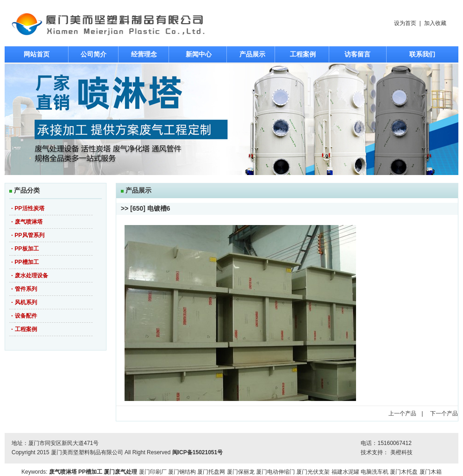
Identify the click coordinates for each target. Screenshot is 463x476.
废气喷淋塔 (29, 222)
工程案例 (303, 54)
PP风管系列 (30, 235)
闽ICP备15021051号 (197, 452)
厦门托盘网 (211, 472)
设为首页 (405, 23)
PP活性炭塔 (30, 208)
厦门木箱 (431, 472)
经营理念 (144, 54)
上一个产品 (402, 413)
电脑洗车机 (375, 472)
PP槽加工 (27, 262)
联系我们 (422, 54)
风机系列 (26, 302)
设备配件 (26, 316)
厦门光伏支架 (313, 472)
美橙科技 (401, 452)
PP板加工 (27, 249)
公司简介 (94, 54)
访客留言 (357, 54)
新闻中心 (199, 54)
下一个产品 (444, 413)
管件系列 (26, 289)
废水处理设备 (31, 276)
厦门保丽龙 (241, 472)
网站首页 (37, 54)
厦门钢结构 (182, 472)
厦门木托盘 (404, 472)
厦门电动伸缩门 (275, 472)
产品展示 (252, 54)
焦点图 (231, 119)
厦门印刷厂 (153, 472)
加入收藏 (435, 23)
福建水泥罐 (345, 472)
